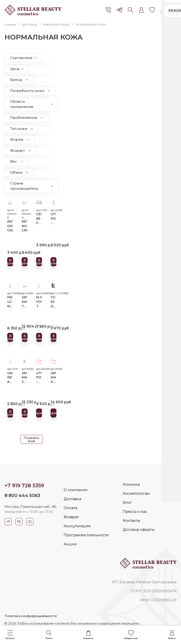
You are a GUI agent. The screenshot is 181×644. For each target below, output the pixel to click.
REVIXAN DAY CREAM (10, 225)
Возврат (71, 517)
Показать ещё (32, 439)
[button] (10, 635)
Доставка (72, 499)
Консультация (77, 526)
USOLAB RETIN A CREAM (10, 377)
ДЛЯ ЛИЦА (30, 24)
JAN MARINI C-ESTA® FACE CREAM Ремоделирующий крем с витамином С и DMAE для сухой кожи (24, 377)
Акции (70, 544)
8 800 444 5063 (22, 495)
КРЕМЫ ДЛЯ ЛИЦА (56, 24)
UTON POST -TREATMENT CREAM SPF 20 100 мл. (39, 377)
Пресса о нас (135, 512)
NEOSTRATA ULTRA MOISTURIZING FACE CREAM (10, 301)
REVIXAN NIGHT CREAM (24, 225)
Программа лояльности (86, 535)
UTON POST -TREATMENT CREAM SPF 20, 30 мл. (53, 218)
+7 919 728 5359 (24, 486)
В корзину (11, 261)
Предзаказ (40, 412)
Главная (10, 24)
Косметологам (136, 493)
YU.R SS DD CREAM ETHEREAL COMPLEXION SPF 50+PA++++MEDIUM (53, 301)
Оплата (70, 508)
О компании (76, 490)
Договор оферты (139, 530)
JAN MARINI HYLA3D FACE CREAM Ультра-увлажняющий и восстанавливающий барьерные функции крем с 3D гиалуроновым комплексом (53, 377)
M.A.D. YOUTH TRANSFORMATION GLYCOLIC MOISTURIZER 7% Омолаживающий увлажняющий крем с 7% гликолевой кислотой (39, 301)
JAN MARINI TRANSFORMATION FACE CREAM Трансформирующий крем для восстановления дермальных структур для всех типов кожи (24, 301)
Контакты (132, 521)
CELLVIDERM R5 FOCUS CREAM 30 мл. (39, 218)
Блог (127, 503)
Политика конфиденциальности (31, 616)
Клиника (131, 484)
